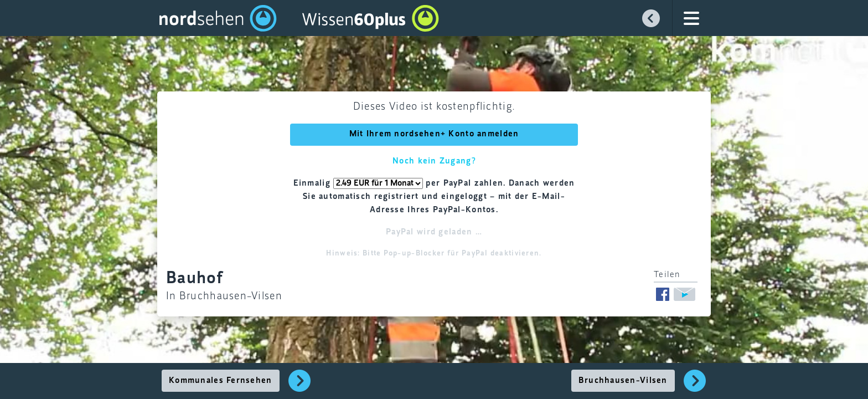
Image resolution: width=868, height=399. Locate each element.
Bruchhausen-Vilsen (623, 381)
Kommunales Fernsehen (221, 381)
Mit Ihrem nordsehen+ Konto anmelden (434, 134)
